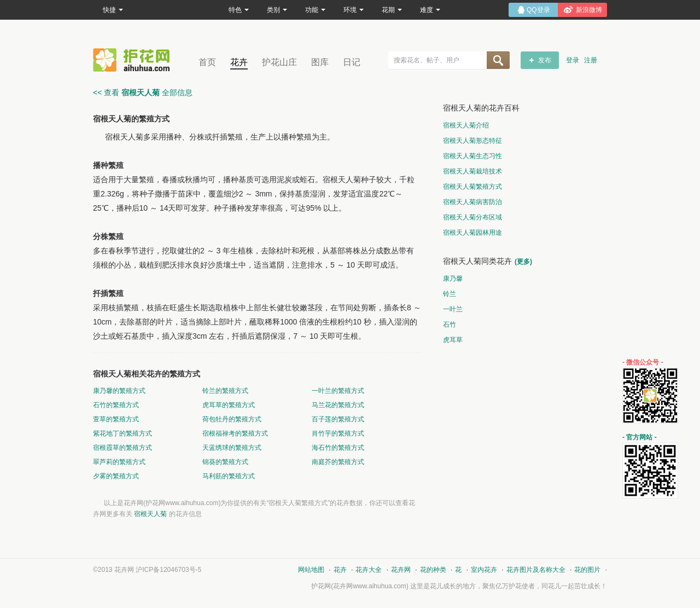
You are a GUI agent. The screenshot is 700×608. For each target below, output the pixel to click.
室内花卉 (484, 570)
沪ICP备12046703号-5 (168, 570)
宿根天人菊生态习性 (472, 156)
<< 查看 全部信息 (143, 92)
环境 (354, 10)
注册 (591, 60)
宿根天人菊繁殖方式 (472, 187)
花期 (392, 10)
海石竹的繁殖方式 (338, 448)
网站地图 (311, 570)
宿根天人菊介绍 (466, 125)
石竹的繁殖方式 (116, 405)
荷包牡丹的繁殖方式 (232, 419)
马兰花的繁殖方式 (338, 405)
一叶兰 (453, 309)
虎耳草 (453, 340)
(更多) (523, 262)
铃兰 (450, 294)
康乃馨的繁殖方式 (119, 391)
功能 (315, 10)
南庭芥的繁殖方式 (338, 462)
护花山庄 (279, 62)
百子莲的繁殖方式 (338, 419)
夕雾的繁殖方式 (116, 476)
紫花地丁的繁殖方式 (122, 433)
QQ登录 (538, 10)
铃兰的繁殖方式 (225, 391)
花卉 (239, 62)
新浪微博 (589, 10)
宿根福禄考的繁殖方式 (235, 433)
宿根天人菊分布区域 (472, 217)
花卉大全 (369, 570)
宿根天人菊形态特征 (472, 141)
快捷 (113, 10)
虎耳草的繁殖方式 (229, 405)
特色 (239, 10)
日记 (352, 62)
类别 (277, 10)
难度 (430, 10)
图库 (320, 62)
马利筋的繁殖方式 (229, 476)
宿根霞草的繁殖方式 (122, 448)
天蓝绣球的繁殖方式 (232, 448)
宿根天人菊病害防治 (472, 202)
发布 (545, 60)
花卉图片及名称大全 (536, 570)
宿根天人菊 (150, 514)
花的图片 (587, 570)
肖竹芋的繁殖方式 (338, 433)
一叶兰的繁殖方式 (338, 391)
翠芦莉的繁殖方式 (119, 462)
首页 (207, 62)
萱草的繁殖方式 (116, 419)
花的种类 (433, 570)
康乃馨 (453, 279)
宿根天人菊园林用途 (472, 233)
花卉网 (134, 60)
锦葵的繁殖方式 (225, 462)
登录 (573, 60)
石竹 (450, 325)
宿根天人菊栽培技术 (472, 171)
